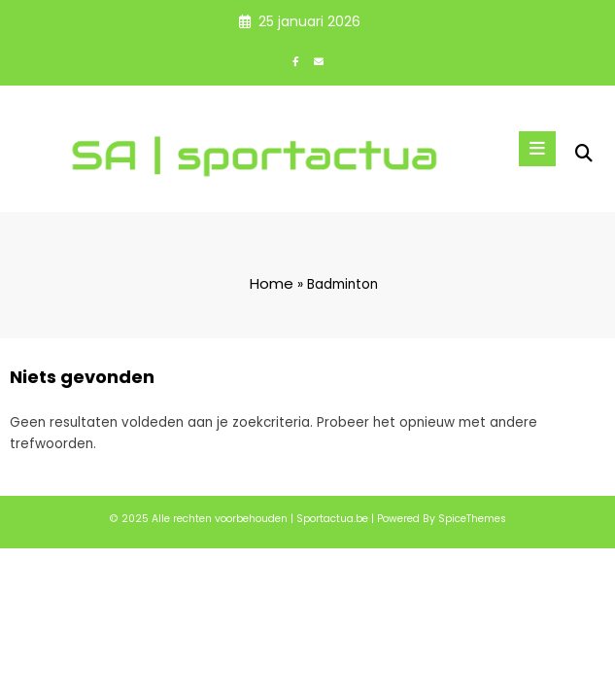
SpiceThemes (472, 519)
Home (272, 283)
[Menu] (537, 149)
